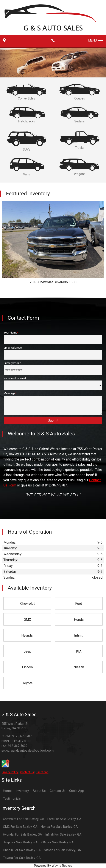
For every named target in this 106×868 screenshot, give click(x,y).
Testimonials (12, 799)
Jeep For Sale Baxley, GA (20, 842)
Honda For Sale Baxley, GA (59, 827)
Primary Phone (53, 368)
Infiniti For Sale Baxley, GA (63, 835)
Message (53, 403)
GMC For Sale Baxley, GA (20, 827)
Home (7, 791)
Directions (42, 772)
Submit (53, 420)
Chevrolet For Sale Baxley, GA (24, 819)
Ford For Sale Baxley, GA (64, 819)
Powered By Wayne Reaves (53, 866)
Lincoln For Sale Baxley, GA (22, 850)
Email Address (53, 353)
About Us (39, 791)
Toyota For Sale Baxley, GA (22, 858)
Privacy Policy (10, 772)
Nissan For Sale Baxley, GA (62, 850)
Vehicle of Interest (53, 383)
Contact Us (27, 772)
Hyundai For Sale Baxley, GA (23, 835)
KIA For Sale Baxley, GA (57, 842)
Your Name (53, 338)
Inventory (22, 791)
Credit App (76, 791)
